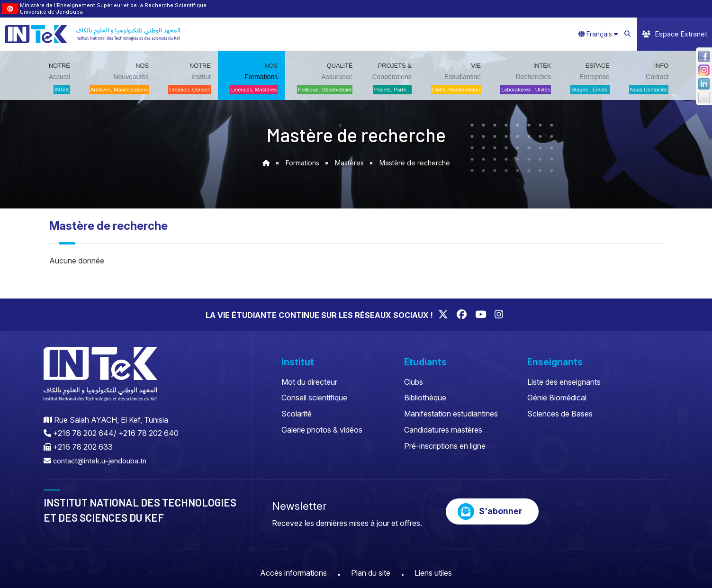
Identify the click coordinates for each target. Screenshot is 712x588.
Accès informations (293, 573)
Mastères (349, 163)
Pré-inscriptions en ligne (445, 446)
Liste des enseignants (564, 382)
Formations (300, 163)
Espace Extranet (675, 34)
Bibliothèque (425, 398)
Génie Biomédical (557, 398)
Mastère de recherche (417, 163)
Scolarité (297, 414)
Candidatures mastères (443, 430)
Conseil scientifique (314, 398)
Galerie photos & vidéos (322, 430)
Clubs (414, 382)
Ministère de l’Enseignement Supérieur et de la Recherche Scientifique (113, 5)
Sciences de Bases (560, 414)
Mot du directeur (309, 382)
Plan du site (371, 573)
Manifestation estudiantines (451, 414)
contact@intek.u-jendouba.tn (103, 461)
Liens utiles (433, 573)
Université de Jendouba (51, 12)
